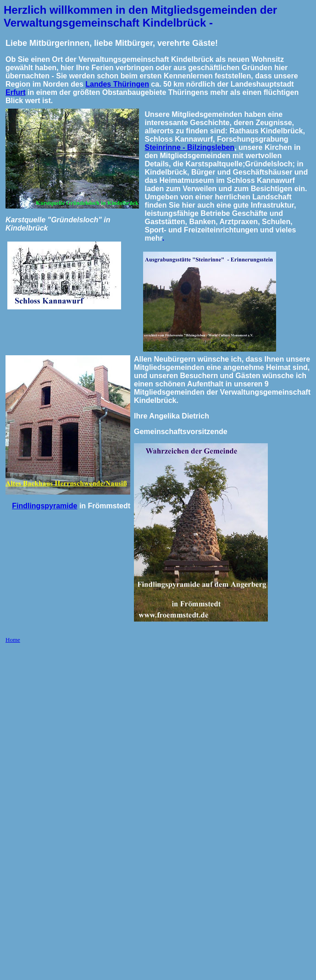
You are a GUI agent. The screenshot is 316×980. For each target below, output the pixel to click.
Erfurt (16, 92)
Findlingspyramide (44, 506)
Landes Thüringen (117, 84)
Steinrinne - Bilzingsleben (190, 147)
